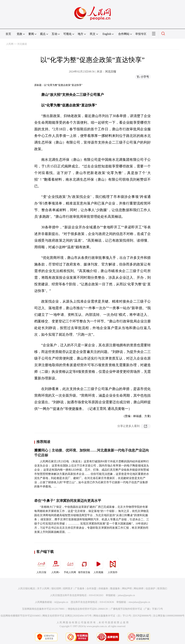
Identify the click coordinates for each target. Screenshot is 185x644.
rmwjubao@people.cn (139, 602)
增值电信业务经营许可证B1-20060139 (88, 609)
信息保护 (150, 589)
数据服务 (115, 589)
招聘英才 (68, 589)
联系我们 (162, 589)
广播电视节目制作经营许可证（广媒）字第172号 (137, 609)
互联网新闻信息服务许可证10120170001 (43, 609)
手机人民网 (70, 566)
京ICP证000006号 (142, 616)
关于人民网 (43, 589)
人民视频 (98, 566)
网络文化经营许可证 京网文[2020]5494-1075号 (67, 616)
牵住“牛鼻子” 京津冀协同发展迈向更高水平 (68, 501)
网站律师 (139, 589)
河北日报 (111, 72)
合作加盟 (91, 589)
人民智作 (113, 566)
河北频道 (22, 44)
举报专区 (141, 34)
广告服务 (80, 589)
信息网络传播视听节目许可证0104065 (21, 616)
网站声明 (127, 589)
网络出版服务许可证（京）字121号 (112, 616)
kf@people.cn (61, 602)
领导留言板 (84, 566)
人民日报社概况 (26, 589)
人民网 (10, 44)
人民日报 (41, 566)
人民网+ (56, 566)
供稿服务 (103, 589)
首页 (8, 34)
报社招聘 (56, 589)
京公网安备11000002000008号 (169, 616)
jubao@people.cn (126, 595)
